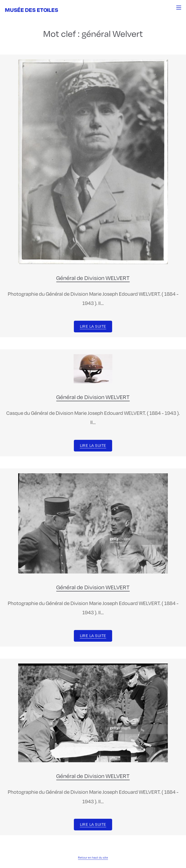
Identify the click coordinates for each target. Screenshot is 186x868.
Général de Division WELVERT (93, 278)
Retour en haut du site (93, 857)
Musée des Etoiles (31, 10)
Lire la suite (93, 326)
